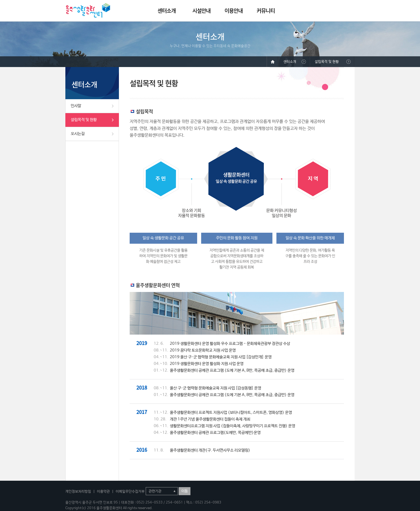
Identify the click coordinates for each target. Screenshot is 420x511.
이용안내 (234, 11)
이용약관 (103, 492)
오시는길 (78, 134)
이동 (185, 491)
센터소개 (167, 11)
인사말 (76, 106)
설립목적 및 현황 (84, 120)
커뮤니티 (266, 11)
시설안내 (201, 11)
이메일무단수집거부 (130, 492)
